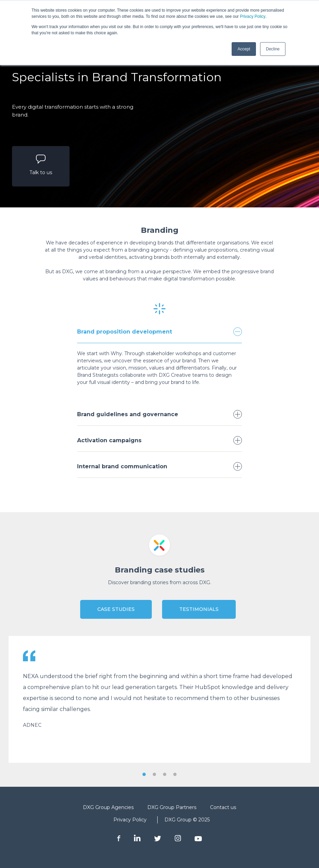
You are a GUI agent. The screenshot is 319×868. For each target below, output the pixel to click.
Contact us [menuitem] (223, 807)
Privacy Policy (253, 16)
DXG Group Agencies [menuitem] (108, 807)
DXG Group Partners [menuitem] (172, 807)
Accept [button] (244, 49)
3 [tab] (165, 775)
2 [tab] (155, 775)
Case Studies (116, 609)
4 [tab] (175, 775)
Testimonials (199, 609)
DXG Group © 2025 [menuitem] (187, 820)
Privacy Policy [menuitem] (130, 820)
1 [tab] (144, 775)
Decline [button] (273, 49)
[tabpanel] (159, 699)
